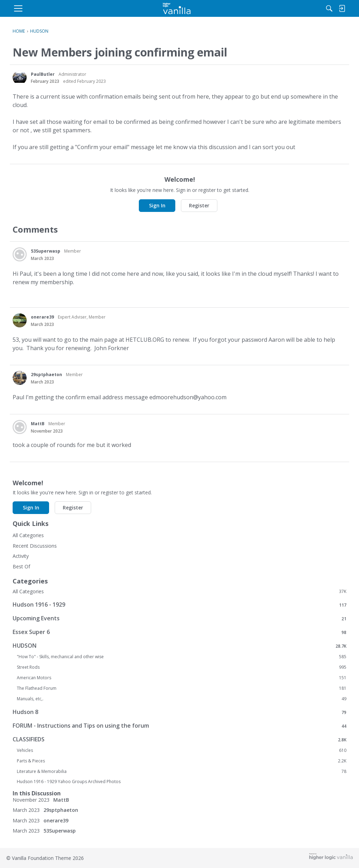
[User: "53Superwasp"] (20, 254)
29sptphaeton (46, 375)
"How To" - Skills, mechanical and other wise (182, 657)
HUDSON (179, 646)
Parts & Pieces (182, 761)
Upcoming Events (179, 618)
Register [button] (199, 205)
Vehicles (182, 750)
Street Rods (182, 667)
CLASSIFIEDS (179, 739)
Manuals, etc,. (182, 699)
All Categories (28, 535)
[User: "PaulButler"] (20, 78)
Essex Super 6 (179, 632)
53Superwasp (46, 251)
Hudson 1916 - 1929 (179, 605)
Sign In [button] (157, 205)
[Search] (274, 8)
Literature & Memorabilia (182, 772)
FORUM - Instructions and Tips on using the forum (179, 726)
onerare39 (42, 317)
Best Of (21, 566)
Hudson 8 (179, 712)
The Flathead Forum (182, 688)
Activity (21, 556)
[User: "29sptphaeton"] (20, 378)
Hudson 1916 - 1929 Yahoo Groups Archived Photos (69, 782)
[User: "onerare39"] (20, 320)
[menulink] (69, 8)
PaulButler (43, 74)
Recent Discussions (35, 546)
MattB (38, 424)
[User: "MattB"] (20, 427)
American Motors (182, 678)
